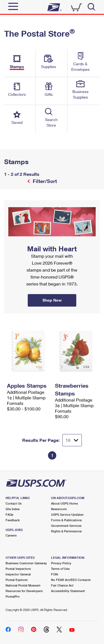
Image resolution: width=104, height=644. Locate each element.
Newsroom (59, 509)
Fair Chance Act (62, 585)
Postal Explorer (17, 580)
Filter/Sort (44, 181)
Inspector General (18, 574)
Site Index (13, 509)
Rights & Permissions (66, 531)
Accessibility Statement (68, 591)
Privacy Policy (61, 563)
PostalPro (13, 596)
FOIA (54, 574)
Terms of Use (60, 569)
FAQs (9, 514)
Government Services (66, 526)
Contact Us (14, 503)
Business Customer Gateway (26, 563)
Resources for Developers (24, 591)
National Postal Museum (23, 585)
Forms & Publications (66, 520)
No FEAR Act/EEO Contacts (71, 580)
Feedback (13, 520)
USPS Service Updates (67, 514)
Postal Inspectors (18, 569)
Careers (11, 535)
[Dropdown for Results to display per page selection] (72, 440)
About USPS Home (64, 503)
